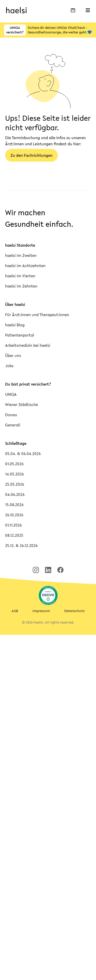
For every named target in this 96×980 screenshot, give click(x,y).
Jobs (9, 366)
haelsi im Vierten (20, 276)
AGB (15, 611)
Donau (11, 415)
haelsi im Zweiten (21, 255)
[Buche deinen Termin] (73, 10)
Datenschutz (74, 611)
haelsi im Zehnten (21, 286)
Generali (13, 425)
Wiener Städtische (22, 404)
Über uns (13, 355)
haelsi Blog (15, 325)
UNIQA (11, 394)
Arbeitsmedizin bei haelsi (28, 345)
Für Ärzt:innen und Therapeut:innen (37, 315)
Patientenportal (20, 335)
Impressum (41, 611)
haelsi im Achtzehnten (25, 266)
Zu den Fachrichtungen (31, 155)
